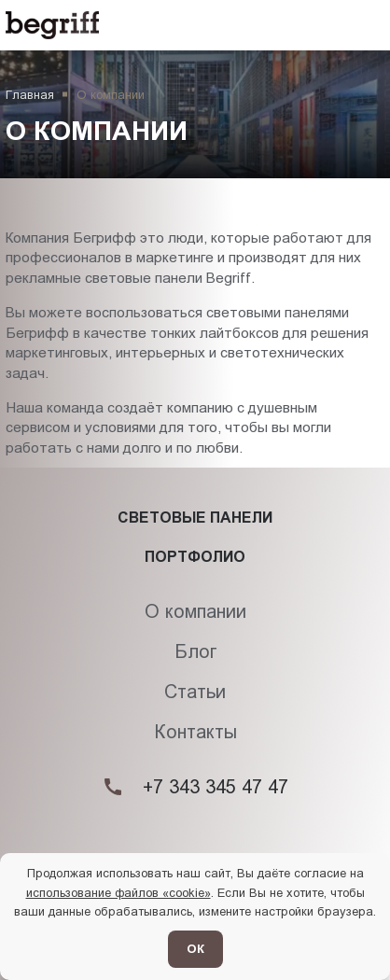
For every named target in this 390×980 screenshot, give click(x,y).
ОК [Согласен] (195, 949)
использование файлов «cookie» (118, 893)
